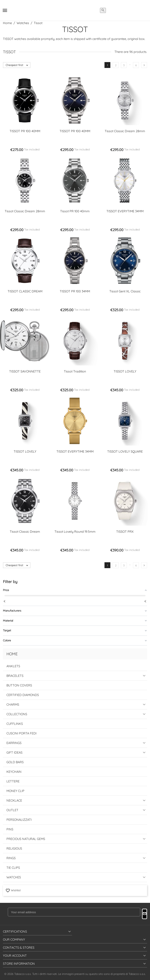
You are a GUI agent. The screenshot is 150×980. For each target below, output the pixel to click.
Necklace (14, 800)
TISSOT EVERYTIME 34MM (125, 211)
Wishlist (13, 890)
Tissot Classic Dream (25, 532)
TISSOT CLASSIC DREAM (25, 291)
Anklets (13, 666)
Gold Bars (15, 762)
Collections (17, 714)
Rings (11, 858)
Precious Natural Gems (26, 839)
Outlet (12, 810)
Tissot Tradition (75, 371)
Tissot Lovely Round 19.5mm (75, 532)
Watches (14, 877)
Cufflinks (15, 724)
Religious (14, 848)
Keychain (14, 772)
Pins (10, 829)
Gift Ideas (14, 752)
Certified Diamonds (23, 695)
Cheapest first (18, 65)
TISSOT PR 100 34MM (75, 291)
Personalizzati (19, 820)
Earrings (14, 743)
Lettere (13, 781)
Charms (13, 704)
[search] (103, 10)
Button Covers (19, 685)
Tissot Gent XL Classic (125, 291)
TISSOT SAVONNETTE (25, 371)
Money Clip (15, 791)
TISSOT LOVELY (125, 371)
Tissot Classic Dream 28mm (125, 131)
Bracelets (15, 676)
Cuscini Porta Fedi (21, 733)
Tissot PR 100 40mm (75, 211)
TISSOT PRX (125, 532)
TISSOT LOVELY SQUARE (125, 451)
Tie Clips (13, 868)
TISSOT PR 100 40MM (25, 131)
